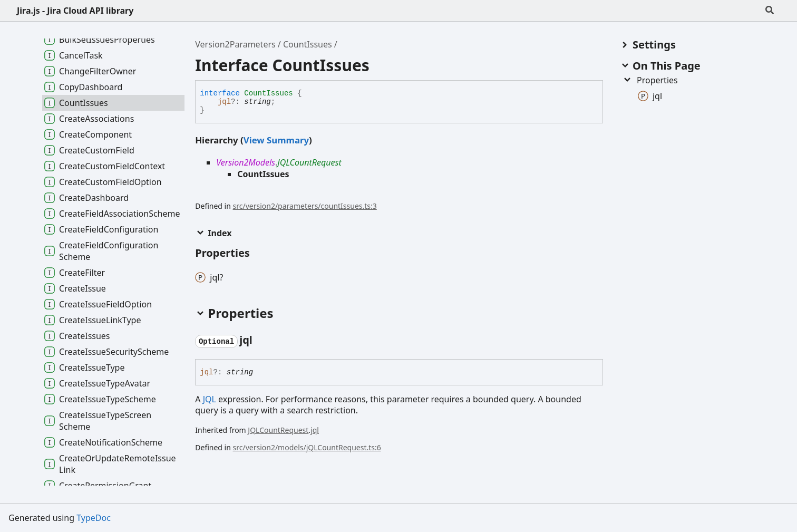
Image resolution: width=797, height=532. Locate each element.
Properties (650, 80)
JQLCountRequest (309, 162)
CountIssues (308, 44)
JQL (210, 399)
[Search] (770, 11)
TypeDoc (94, 518)
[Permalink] (262, 341)
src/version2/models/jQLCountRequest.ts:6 (307, 447)
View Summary (276, 140)
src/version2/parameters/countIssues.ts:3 (305, 206)
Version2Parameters (235, 44)
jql (224, 102)
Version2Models (246, 162)
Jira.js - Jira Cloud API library (75, 11)
